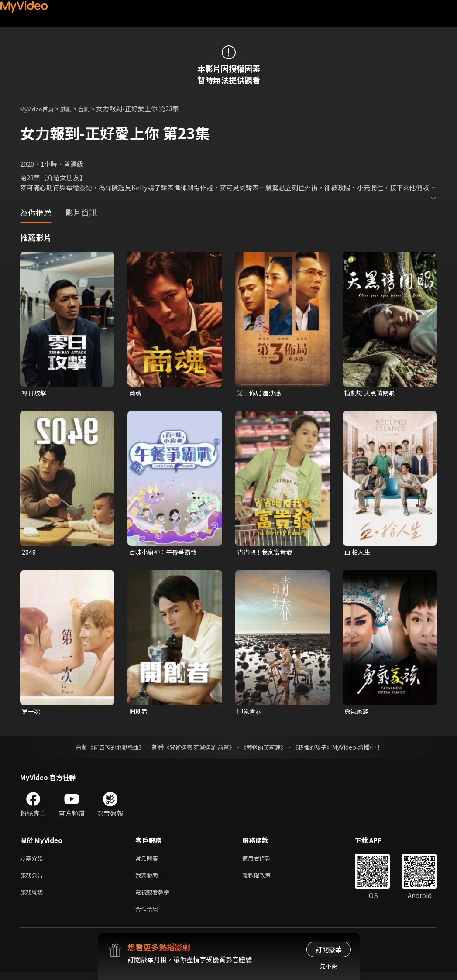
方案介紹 (33, 861)
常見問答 (148, 861)
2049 (29, 553)
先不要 (328, 966)
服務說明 (33, 898)
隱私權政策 (264, 879)
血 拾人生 (358, 553)
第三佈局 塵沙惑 (261, 393)
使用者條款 (264, 861)
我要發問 (148, 879)
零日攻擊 (35, 393)
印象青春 (250, 713)
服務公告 (33, 879)
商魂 (136, 393)
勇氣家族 (357, 713)
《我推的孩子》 (319, 750)
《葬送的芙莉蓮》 (267, 750)
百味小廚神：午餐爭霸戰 (165, 553)
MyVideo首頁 (40, 108)
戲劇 (73, 108)
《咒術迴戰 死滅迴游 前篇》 (198, 750)
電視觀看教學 (155, 898)
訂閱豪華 (329, 949)
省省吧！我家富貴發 (266, 553)
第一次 (32, 713)
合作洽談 (148, 916)
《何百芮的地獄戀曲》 (110, 750)
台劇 (93, 108)
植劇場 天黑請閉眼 (371, 393)
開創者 (139, 713)
